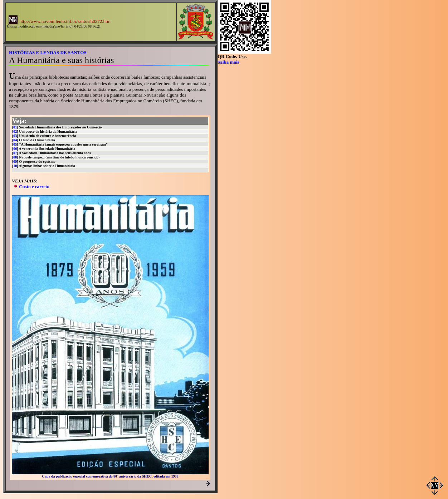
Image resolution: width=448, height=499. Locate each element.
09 (15, 162)
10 (15, 166)
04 (15, 140)
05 (15, 144)
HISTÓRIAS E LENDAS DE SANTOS (48, 52)
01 (15, 127)
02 (15, 131)
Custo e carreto (34, 187)
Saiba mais (228, 62)
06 (15, 149)
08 (15, 157)
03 (15, 136)
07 (15, 153)
